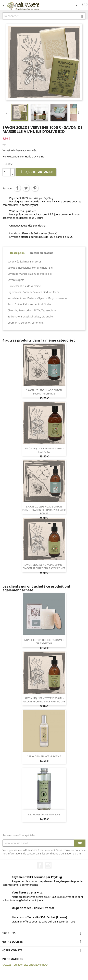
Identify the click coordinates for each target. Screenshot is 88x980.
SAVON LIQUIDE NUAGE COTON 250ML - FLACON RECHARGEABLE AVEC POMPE (44, 510)
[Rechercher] (44, 16)
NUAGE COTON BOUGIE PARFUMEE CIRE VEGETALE (44, 642)
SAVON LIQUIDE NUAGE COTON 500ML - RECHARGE (44, 392)
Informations (12, 959)
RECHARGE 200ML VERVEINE (44, 814)
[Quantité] (7, 172)
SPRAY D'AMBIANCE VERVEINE (44, 756)
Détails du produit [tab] (42, 253)
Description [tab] (17, 253)
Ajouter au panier (36, 172)
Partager (17, 188)
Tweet (26, 188)
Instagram (48, 865)
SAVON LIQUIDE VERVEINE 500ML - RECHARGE (44, 450)
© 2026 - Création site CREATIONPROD (25, 965)
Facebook (40, 865)
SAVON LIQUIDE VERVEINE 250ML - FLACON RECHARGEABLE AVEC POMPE (44, 566)
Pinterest (35, 188)
